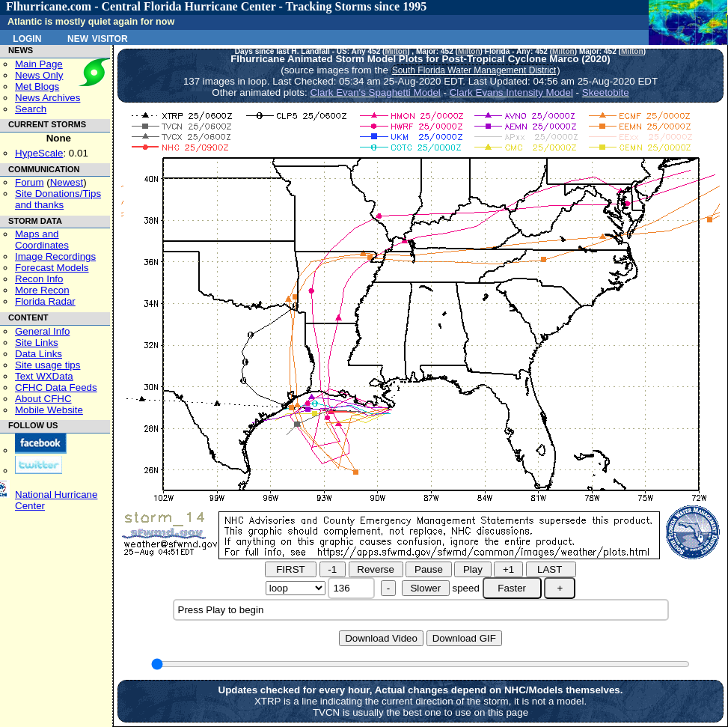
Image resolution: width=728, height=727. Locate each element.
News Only (39, 75)
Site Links (37, 343)
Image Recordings (55, 256)
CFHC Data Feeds (56, 387)
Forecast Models (52, 268)
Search (31, 109)
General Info (42, 331)
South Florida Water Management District (474, 70)
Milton (396, 51)
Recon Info (39, 279)
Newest (67, 182)
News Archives (48, 98)
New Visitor (98, 37)
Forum (30, 182)
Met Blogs (37, 86)
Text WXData (44, 376)
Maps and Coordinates (42, 240)
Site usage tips (48, 365)
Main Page (39, 64)
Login (27, 37)
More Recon (42, 290)
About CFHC (43, 399)
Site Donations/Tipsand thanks (58, 199)
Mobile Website (49, 410)
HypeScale (39, 153)
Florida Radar (45, 301)
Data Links (39, 354)
